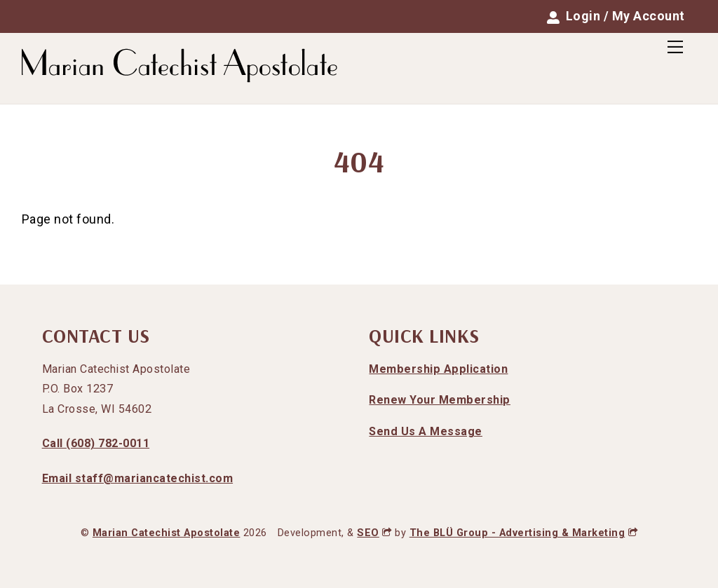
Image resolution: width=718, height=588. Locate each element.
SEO (374, 533)
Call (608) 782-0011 (96, 443)
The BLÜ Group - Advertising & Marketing (523, 533)
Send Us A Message (426, 431)
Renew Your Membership (440, 400)
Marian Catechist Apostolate (167, 533)
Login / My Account (616, 16)
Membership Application (438, 369)
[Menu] (675, 47)
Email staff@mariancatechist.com (138, 478)
